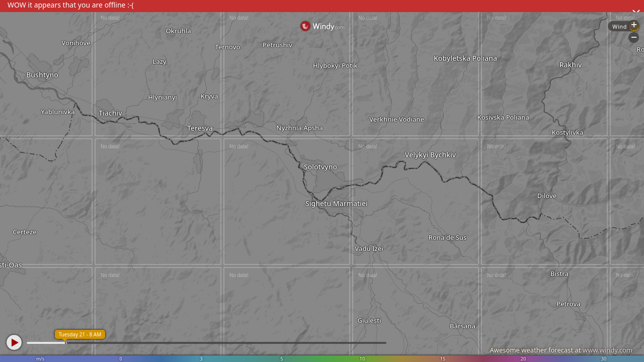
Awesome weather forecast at (561, 350)
